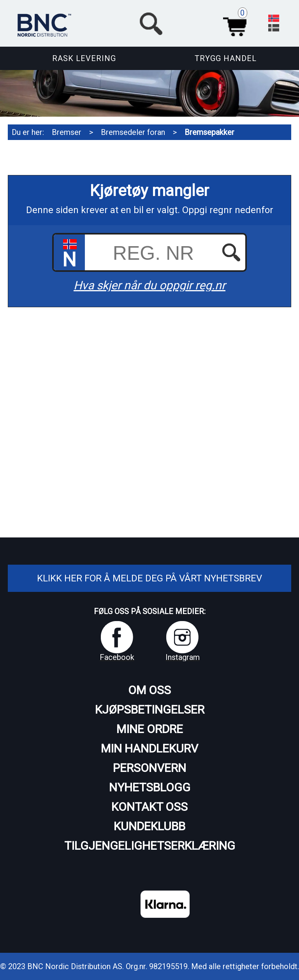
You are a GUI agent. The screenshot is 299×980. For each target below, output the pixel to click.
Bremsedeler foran (133, 132)
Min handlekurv (149, 748)
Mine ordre (150, 729)
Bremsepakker (209, 132)
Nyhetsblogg (150, 787)
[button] (194, 23)
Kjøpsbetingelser (150, 710)
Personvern (149, 768)
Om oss (149, 690)
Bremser (67, 132)
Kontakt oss (149, 807)
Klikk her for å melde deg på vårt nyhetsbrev (149, 578)
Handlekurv (237, 23)
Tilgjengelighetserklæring (150, 846)
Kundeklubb (149, 826)
